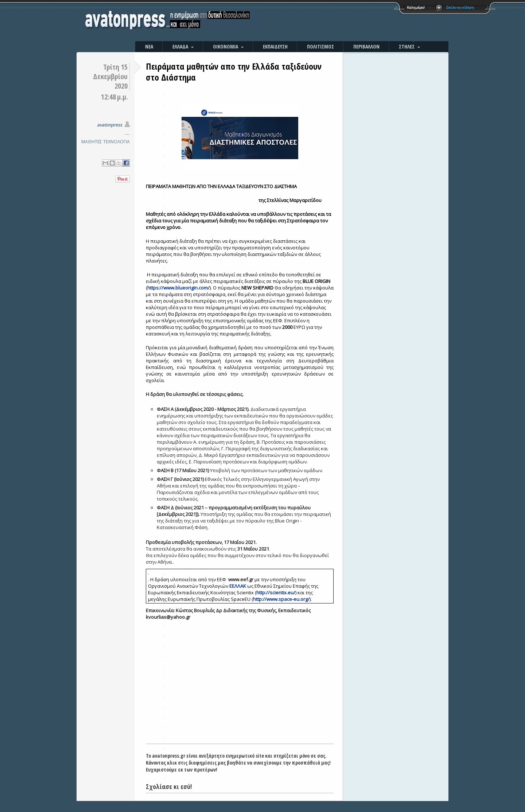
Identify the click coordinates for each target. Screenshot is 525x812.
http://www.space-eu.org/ (281, 599)
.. (241, 579)
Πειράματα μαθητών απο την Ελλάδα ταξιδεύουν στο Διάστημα (234, 72)
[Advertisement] (341, 22)
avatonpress (110, 125)
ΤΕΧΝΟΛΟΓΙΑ (116, 142)
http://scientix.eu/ (276, 593)
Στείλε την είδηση (460, 7)
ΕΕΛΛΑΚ (238, 586)
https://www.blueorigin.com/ (178, 288)
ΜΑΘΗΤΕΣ (92, 142)
